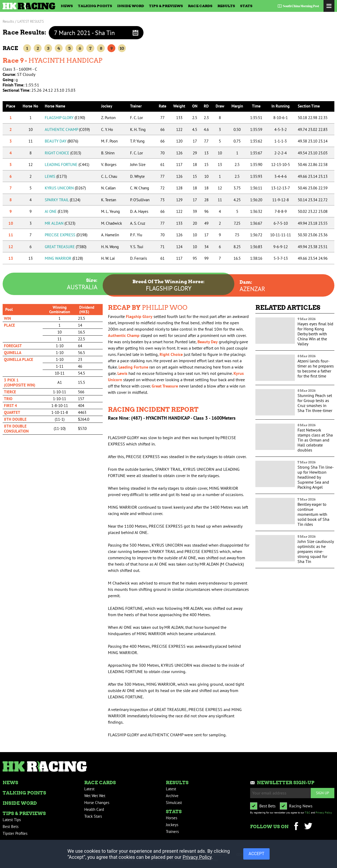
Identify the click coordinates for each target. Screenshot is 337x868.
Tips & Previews (166, 6)
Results (226, 6)
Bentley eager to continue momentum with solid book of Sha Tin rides (313, 514)
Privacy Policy (324, 813)
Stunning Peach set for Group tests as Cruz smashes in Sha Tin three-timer (315, 403)
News (67, 6)
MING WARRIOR (64, 258)
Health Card (94, 809)
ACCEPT (256, 853)
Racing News (301, 806)
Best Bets (11, 827)
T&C (308, 813)
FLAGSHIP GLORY (65, 118)
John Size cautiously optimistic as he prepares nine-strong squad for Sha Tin (316, 551)
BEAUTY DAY (61, 141)
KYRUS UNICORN (65, 188)
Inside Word (131, 6)
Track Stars (93, 816)
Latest (89, 789)
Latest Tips (12, 820)
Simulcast (174, 803)
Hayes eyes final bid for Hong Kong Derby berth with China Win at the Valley (315, 334)
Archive (172, 796)
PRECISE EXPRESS (66, 235)
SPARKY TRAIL (63, 200)
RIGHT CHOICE (63, 153)
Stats (246, 6)
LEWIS (56, 176)
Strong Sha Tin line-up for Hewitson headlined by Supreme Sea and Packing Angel (316, 477)
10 (122, 48)
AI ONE (56, 211)
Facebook (296, 827)
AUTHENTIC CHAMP (67, 129)
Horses (172, 818)
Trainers (172, 832)
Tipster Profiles (15, 833)
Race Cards (200, 6)
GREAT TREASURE (66, 247)
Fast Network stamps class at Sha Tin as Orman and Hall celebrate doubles (315, 440)
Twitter (308, 827)
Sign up (323, 793)
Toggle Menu (329, 6)
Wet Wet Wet (95, 796)
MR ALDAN (60, 223)
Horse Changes (97, 803)
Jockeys (172, 825)
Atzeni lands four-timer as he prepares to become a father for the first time (316, 368)
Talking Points (95, 6)
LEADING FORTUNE (67, 165)
